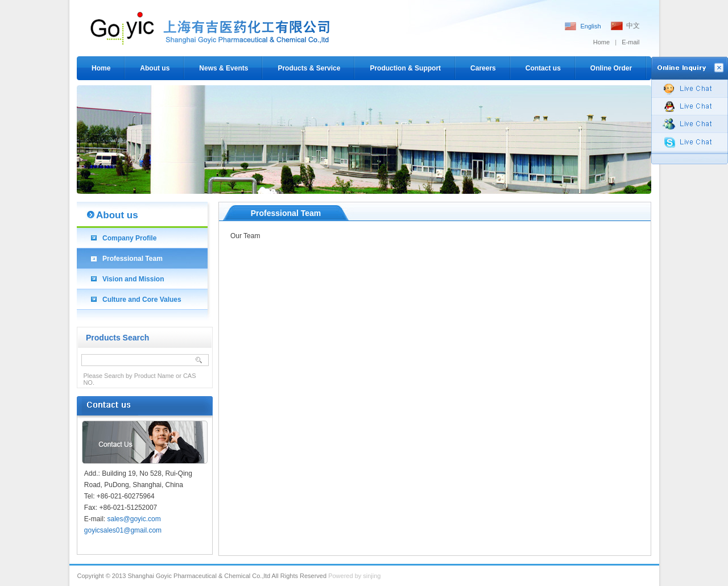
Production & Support (405, 68)
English (590, 26)
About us (155, 68)
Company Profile (129, 238)
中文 (633, 26)
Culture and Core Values (142, 300)
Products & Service (309, 68)
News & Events (224, 68)
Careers (483, 68)
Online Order (611, 68)
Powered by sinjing (354, 576)
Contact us (543, 68)
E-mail (630, 42)
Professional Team (133, 259)
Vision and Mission (133, 279)
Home (601, 42)
